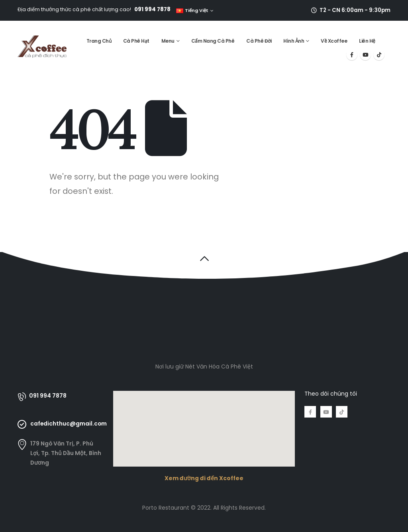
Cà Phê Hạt (136, 41)
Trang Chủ (99, 41)
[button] (204, 258)
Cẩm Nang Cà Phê (213, 41)
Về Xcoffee (334, 41)
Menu (168, 41)
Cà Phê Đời (259, 41)
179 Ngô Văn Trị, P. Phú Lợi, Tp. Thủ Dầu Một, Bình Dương (66, 453)
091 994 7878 (152, 9)
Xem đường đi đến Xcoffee (204, 478)
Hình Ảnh (294, 41)
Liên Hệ (367, 41)
